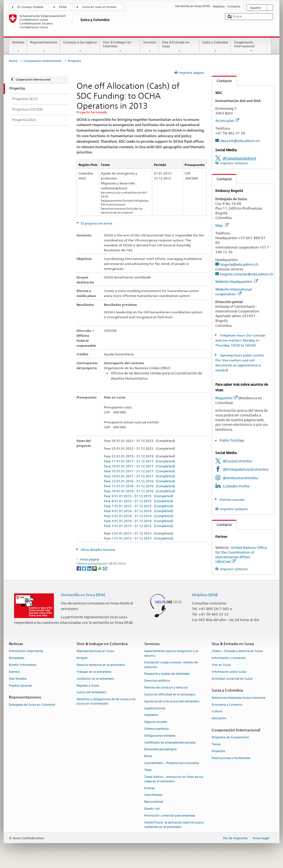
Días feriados (18, 679)
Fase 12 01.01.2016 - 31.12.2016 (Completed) (139, 481)
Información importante (26, 651)
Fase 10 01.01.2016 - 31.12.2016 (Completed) (139, 491)
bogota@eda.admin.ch (239, 264)
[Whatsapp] (100, 568)
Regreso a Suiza (88, 686)
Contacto (222, 81)
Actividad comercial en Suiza (232, 679)
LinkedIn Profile (236, 486)
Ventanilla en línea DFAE (83, 595)
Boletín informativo (23, 665)
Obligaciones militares (160, 736)
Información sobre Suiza (229, 672)
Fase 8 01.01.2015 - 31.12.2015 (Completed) (138, 501)
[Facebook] (79, 568)
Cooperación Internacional (251, 47)
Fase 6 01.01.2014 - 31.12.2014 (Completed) (138, 511)
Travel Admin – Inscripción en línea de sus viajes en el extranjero (174, 779)
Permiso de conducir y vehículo (166, 688)
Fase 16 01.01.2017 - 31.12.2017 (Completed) (139, 466)
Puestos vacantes (20, 686)
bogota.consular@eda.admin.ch (247, 274)
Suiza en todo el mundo (99, 7)
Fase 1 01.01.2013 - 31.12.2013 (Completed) (138, 538)
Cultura (217, 712)
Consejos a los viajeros (80, 47)
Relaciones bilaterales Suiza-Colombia (239, 698)
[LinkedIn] (90, 568)
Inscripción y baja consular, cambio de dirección (171, 665)
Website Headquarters (237, 281)
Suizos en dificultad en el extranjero (170, 694)
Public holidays (232, 440)
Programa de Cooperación (230, 738)
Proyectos (218, 751)
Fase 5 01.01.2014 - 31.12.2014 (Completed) (138, 516)
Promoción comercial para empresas (170, 816)
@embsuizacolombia (240, 478)
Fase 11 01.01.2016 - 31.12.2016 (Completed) (139, 486)
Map (222, 225)
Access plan (227, 121)
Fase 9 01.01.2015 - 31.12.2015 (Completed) (138, 496)
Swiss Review (153, 795)
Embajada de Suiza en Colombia (32, 705)
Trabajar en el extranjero (94, 672)
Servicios (150, 47)
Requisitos (226, 398)
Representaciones (44, 47)
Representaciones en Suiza (95, 651)
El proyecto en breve (96, 223)
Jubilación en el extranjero (95, 679)
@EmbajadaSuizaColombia (246, 469)
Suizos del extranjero (91, 693)
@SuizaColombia (237, 461)
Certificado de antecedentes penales (170, 743)
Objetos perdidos (156, 729)
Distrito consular (232, 500)
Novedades (17, 658)
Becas (148, 756)
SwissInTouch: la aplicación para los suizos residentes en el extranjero (174, 825)
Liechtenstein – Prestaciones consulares (172, 763)
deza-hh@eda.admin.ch (240, 141)
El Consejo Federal (30, 7)
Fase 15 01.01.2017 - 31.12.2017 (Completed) (139, 471)
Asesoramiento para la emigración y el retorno (171, 654)
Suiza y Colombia (215, 47)
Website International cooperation (234, 292)
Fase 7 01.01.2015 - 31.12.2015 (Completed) (138, 506)
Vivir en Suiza (221, 665)
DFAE (63, 7)
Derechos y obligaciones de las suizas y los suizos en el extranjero (106, 702)
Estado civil (152, 809)
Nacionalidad (154, 802)
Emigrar (82, 658)
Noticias (18, 47)
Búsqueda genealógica (160, 750)
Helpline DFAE (205, 595)
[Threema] (95, 568)
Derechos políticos (157, 681)
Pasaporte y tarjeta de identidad (167, 674)
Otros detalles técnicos (98, 550)
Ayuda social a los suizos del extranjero (172, 701)
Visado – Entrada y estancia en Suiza (237, 651)
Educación (219, 719)
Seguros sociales (156, 722)
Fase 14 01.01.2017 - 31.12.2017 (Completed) (139, 476)
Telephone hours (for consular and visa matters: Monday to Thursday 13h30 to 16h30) (240, 340)
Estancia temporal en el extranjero (101, 665)
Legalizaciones (155, 708)
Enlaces (149, 788)
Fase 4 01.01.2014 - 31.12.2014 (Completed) (138, 521)
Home (13, 61)
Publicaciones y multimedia (231, 758)
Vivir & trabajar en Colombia (120, 47)
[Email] (105, 568)
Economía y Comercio (227, 705)
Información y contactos (229, 658)
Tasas (148, 770)
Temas (216, 744)
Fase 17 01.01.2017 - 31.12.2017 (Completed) (139, 461)
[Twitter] (84, 568)
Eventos (14, 672)
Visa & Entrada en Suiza (179, 47)
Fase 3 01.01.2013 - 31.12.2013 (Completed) (138, 526)
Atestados (151, 715)
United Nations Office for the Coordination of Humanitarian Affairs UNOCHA (241, 555)
